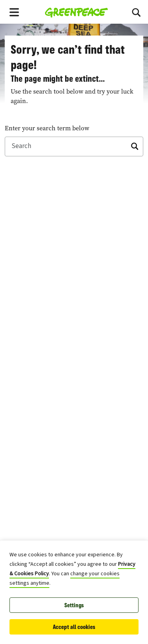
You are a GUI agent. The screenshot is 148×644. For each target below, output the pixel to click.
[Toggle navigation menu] (14, 12)
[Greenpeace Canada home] (76, 12)
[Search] (136, 12)
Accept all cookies (74, 627)
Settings (74, 605)
